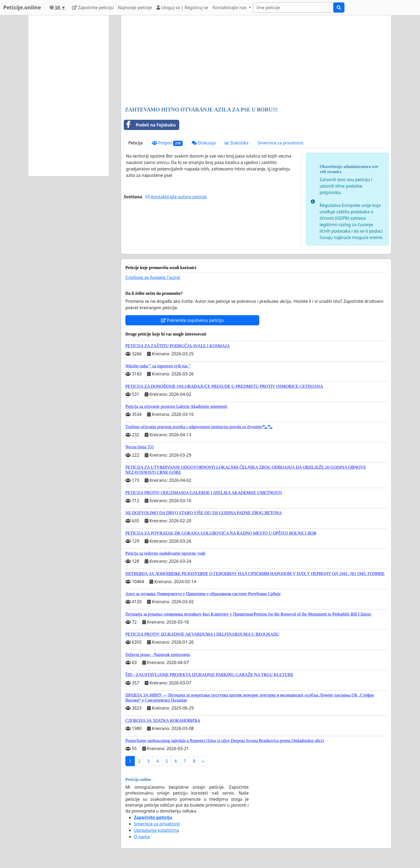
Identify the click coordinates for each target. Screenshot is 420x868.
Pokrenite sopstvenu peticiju (192, 320)
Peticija (136, 143)
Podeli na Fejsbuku (150, 125)
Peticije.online (22, 7)
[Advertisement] (256, 61)
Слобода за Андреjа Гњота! (153, 277)
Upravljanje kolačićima (156, 830)
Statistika (237, 143)
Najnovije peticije (135, 8)
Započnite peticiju (93, 8)
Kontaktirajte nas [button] (230, 8)
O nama (142, 837)
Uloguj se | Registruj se (182, 8)
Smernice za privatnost (281, 143)
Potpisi (167, 143)
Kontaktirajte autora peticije (176, 197)
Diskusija (204, 143)
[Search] (293, 8)
